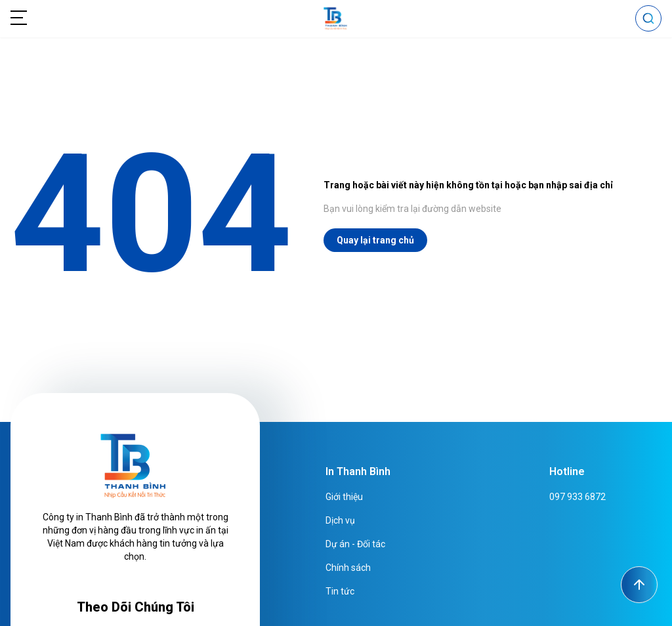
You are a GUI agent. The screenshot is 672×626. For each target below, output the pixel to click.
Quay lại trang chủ (375, 240)
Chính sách (348, 568)
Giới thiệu (344, 497)
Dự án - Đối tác (355, 544)
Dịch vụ (340, 520)
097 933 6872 (577, 497)
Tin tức (340, 591)
